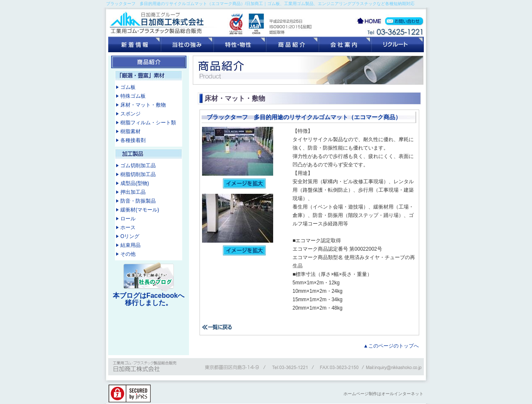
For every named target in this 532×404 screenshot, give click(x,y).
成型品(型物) (135, 183)
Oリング (130, 236)
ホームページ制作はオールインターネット (383, 394)
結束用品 (130, 245)
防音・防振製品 (138, 201)
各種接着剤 (133, 140)
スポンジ (130, 114)
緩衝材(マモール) (140, 210)
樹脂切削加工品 (138, 174)
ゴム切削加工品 (138, 166)
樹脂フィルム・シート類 (148, 123)
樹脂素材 (130, 131)
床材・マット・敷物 (143, 105)
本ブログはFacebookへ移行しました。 (149, 299)
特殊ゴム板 (133, 96)
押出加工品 (133, 192)
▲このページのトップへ (391, 346)
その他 (128, 254)
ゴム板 (128, 87)
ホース (128, 227)
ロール (128, 219)
